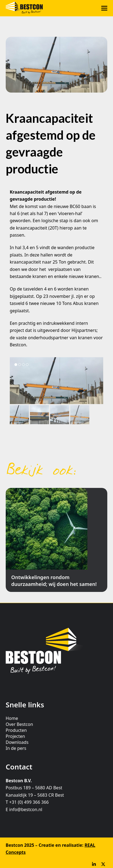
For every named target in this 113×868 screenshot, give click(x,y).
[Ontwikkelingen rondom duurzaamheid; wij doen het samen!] (57, 540)
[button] (104, 8)
